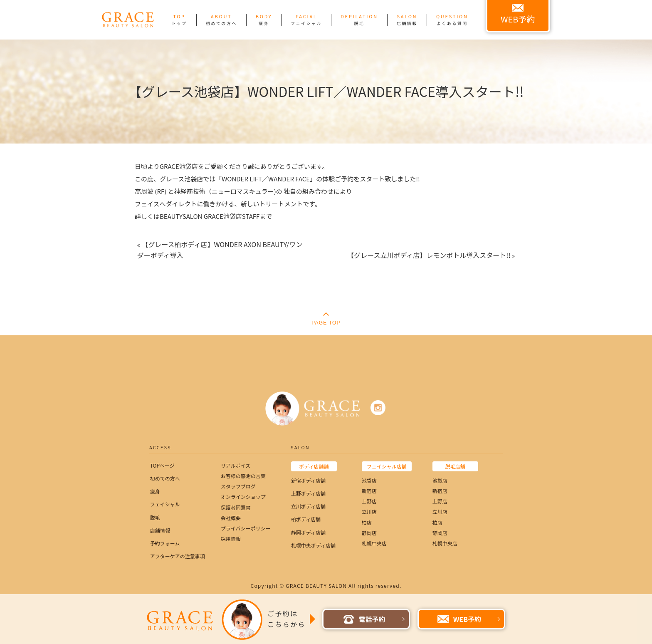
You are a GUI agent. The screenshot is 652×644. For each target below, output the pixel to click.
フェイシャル (165, 504)
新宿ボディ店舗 (308, 480)
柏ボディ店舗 (306, 519)
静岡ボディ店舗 (308, 532)
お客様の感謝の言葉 (243, 476)
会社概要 (231, 518)
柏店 (367, 522)
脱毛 (155, 517)
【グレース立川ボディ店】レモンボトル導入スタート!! (429, 255)
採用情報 (231, 539)
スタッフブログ (238, 486)
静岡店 (369, 533)
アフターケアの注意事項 (178, 556)
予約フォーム (165, 543)
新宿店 (369, 491)
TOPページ (162, 465)
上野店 (369, 501)
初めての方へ (165, 478)
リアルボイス (236, 465)
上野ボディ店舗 (308, 493)
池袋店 (369, 480)
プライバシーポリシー (246, 528)
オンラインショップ (243, 497)
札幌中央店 (374, 543)
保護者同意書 (236, 507)
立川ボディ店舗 (308, 506)
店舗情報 (160, 530)
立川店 (369, 511)
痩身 (155, 491)
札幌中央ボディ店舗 (313, 545)
